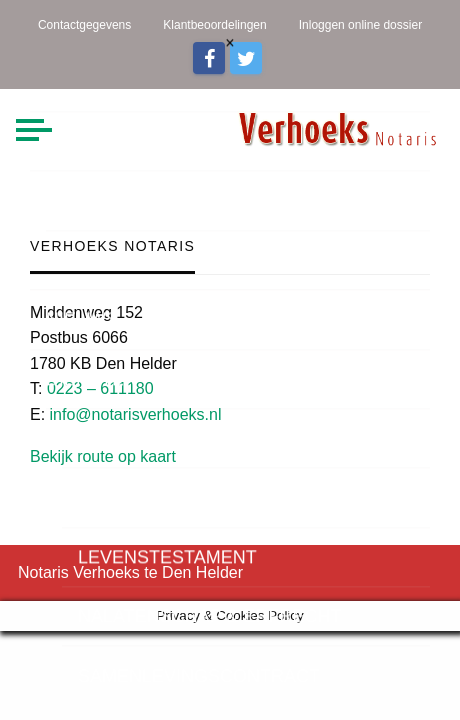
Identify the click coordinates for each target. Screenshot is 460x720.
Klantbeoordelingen (214, 25)
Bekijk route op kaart (103, 456)
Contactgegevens (84, 25)
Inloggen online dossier (360, 25)
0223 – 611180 (100, 388)
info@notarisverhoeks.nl (136, 414)
